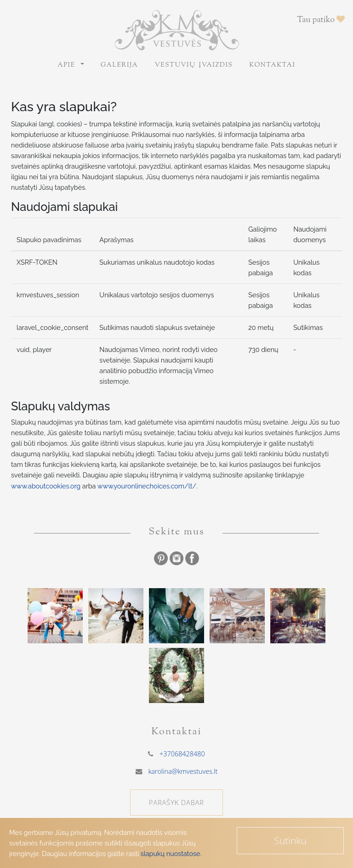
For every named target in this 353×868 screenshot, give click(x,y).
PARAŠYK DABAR (176, 803)
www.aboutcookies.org (46, 486)
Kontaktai (272, 65)
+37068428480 (182, 754)
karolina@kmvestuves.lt (183, 771)
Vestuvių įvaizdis (194, 65)
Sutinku (290, 840)
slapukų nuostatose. (171, 854)
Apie (68, 65)
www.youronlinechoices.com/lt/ (147, 486)
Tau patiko (321, 20)
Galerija (120, 65)
